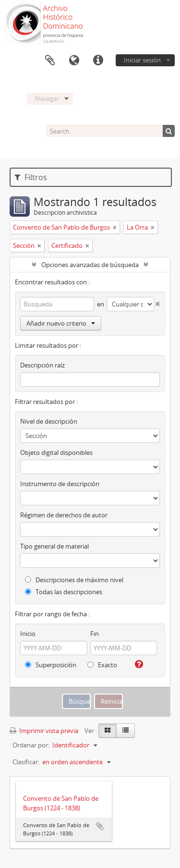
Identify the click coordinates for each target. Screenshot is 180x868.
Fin (95, 634)
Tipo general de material (54, 546)
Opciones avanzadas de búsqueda (90, 265)
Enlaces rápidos (98, 61)
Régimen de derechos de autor (64, 515)
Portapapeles (50, 61)
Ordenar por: (31, 745)
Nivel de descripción (49, 421)
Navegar (47, 98)
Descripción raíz (42, 365)
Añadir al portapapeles (100, 826)
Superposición (51, 665)
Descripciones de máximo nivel (74, 580)
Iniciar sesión (142, 60)
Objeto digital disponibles (56, 452)
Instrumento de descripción (60, 484)
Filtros (31, 177)
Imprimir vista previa (44, 731)
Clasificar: (26, 762)
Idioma (74, 61)
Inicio (28, 634)
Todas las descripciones (64, 592)
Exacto (102, 665)
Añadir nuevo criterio (61, 323)
